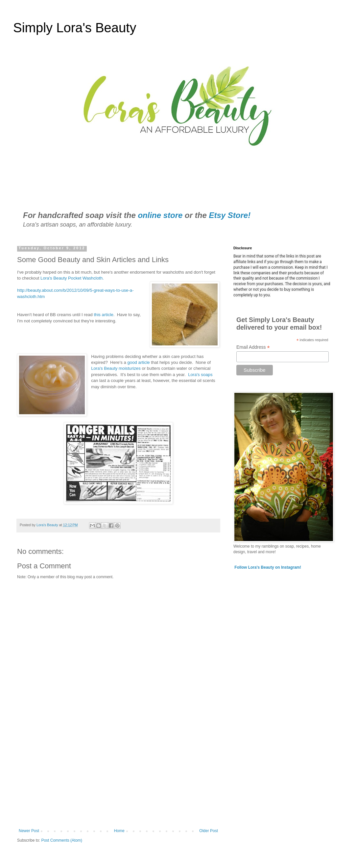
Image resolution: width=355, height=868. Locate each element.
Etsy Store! (230, 215)
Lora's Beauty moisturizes (116, 368)
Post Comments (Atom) (62, 840)
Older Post (209, 831)
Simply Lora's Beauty (75, 28)
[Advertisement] (118, 774)
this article (103, 315)
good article (138, 362)
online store (160, 215)
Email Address (253, 347)
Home (119, 831)
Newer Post (29, 831)
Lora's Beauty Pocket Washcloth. (72, 278)
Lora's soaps (200, 375)
